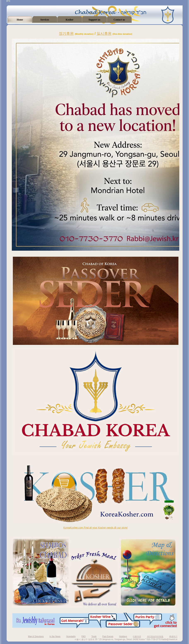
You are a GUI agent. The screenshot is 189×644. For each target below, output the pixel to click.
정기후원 (66, 34)
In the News (55, 636)
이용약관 (137, 636)
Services (45, 20)
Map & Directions (36, 636)
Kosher (69, 20)
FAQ (84, 636)
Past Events (108, 636)
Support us (94, 20)
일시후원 (104, 34)
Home (20, 20)
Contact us (119, 20)
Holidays (123, 636)
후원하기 (173, 636)
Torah (94, 636)
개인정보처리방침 (155, 636)
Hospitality (71, 636)
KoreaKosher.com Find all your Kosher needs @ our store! (96, 528)
